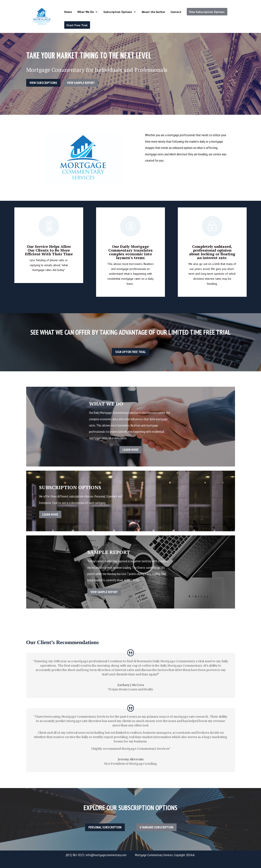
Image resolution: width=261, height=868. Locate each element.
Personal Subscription (105, 827)
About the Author (153, 12)
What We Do (86, 12)
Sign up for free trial (131, 352)
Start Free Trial (77, 25)
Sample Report (109, 552)
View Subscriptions (43, 83)
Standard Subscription (156, 827)
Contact (176, 12)
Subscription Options (118, 12)
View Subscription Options (207, 12)
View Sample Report (81, 83)
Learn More (130, 450)
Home (68, 12)
